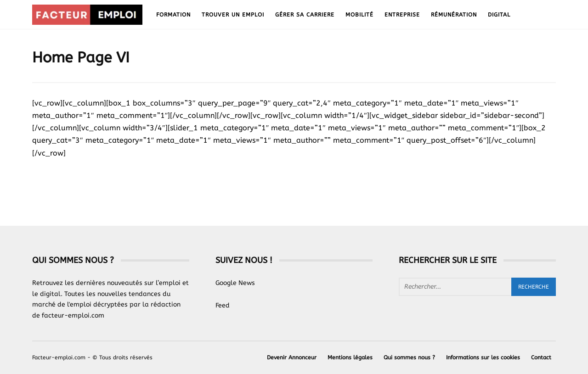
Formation (173, 15)
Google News (235, 283)
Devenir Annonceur (292, 357)
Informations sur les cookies (483, 357)
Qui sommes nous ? (409, 357)
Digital (499, 15)
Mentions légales (350, 357)
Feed (223, 305)
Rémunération (454, 15)
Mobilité (359, 15)
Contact (541, 357)
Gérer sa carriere (305, 15)
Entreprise (402, 15)
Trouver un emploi (233, 15)
